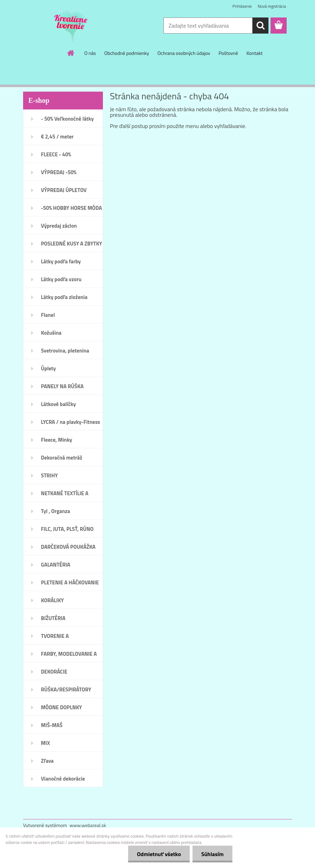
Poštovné (228, 53)
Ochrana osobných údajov (184, 53)
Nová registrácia (272, 6)
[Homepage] (71, 53)
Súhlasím (212, 854)
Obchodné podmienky (127, 53)
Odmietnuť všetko (159, 854)
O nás (90, 53)
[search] (260, 26)
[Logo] (71, 26)
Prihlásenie (242, 6)
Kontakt (254, 53)
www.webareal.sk (88, 825)
